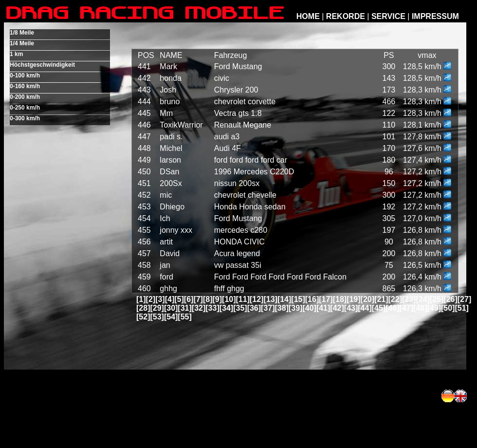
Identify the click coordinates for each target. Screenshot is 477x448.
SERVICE (388, 16)
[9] (218, 299)
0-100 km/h (25, 75)
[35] (240, 308)
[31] (184, 308)
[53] (157, 317)
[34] (226, 308)
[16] (312, 299)
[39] (295, 308)
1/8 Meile (22, 33)
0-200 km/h (25, 97)
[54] (171, 317)
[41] (323, 308)
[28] (143, 308)
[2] (151, 299)
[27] (464, 299)
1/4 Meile (22, 43)
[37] (268, 308)
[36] (254, 308)
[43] (351, 308)
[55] (184, 317)
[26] (450, 299)
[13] (270, 299)
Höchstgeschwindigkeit (42, 65)
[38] (282, 308)
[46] (392, 308)
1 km (16, 54)
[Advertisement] (334, 396)
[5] (179, 299)
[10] (229, 299)
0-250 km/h (25, 108)
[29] (157, 308)
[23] (409, 299)
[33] (212, 308)
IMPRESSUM (435, 16)
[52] (143, 317)
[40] (309, 308)
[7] (198, 299)
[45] (379, 308)
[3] (160, 299)
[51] (461, 308)
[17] (326, 299)
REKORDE (346, 16)
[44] (365, 308)
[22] (395, 299)
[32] (199, 308)
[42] (337, 308)
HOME (308, 16)
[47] (406, 308)
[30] (171, 308)
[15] (298, 299)
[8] (208, 299)
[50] (448, 308)
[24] (422, 299)
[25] (437, 299)
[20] (367, 299)
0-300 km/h (25, 118)
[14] (284, 299)
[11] (243, 299)
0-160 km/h (25, 86)
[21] (381, 299)
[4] (170, 299)
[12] (257, 299)
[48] (420, 308)
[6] (189, 299)
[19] (353, 299)
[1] (141, 299)
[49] (434, 308)
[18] (340, 299)
